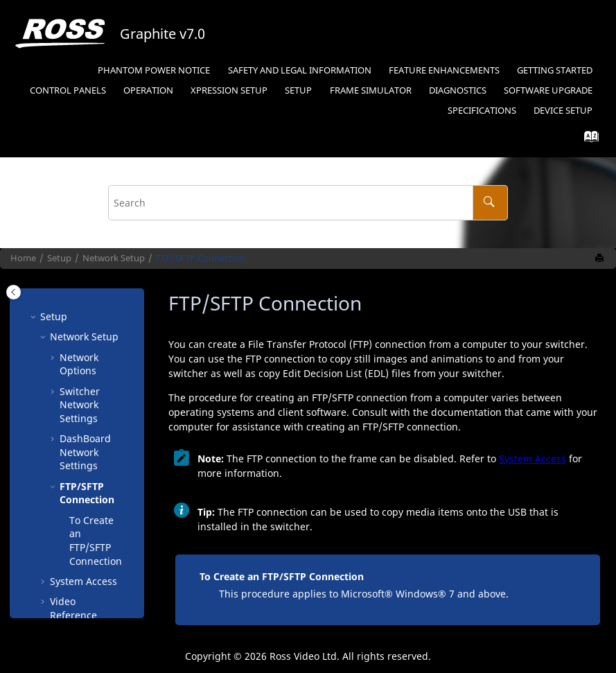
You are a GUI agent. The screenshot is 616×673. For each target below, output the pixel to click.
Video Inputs (79, 540)
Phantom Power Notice (154, 70)
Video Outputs (83, 560)
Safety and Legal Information (300, 70)
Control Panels (68, 90)
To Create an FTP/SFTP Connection (96, 445)
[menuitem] (154, 71)
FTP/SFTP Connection (201, 258)
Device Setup (563, 111)
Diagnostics (458, 90)
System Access (83, 486)
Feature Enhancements (444, 70)
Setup (229, 90)
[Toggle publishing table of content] (14, 292)
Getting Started (555, 70)
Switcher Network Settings (80, 309)
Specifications (482, 111)
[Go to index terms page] (587, 140)
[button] (54, 296)
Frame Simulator (371, 90)
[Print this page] (601, 259)
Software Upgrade (548, 90)
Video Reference (73, 513)
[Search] (490, 203)
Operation (148, 90)
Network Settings (85, 356)
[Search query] (308, 203)
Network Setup (114, 258)
